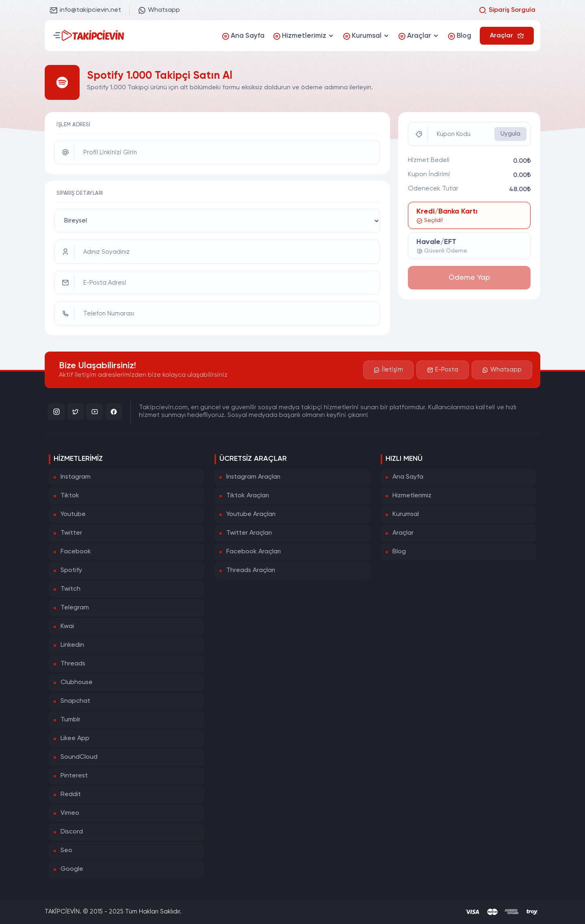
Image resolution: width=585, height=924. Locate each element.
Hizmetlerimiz (412, 496)
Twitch (70, 589)
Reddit (71, 794)
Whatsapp (159, 10)
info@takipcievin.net (85, 10)
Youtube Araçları (251, 514)
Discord (72, 832)
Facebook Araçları (253, 552)
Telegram (75, 608)
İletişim (388, 370)
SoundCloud (79, 757)
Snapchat (75, 701)
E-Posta (443, 370)
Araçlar (403, 533)
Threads (73, 664)
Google (72, 869)
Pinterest (74, 776)
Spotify (71, 570)
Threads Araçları (251, 570)
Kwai (67, 626)
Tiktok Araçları (248, 496)
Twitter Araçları (249, 533)
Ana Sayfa (408, 477)
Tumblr (70, 720)
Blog (399, 552)
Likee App (75, 738)
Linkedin (72, 645)
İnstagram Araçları (253, 477)
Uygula (510, 134)
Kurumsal (406, 514)
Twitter (71, 533)
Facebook (76, 552)
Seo (66, 851)
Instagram (76, 477)
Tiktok (70, 496)
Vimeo (70, 813)
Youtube (73, 514)
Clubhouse (77, 682)
